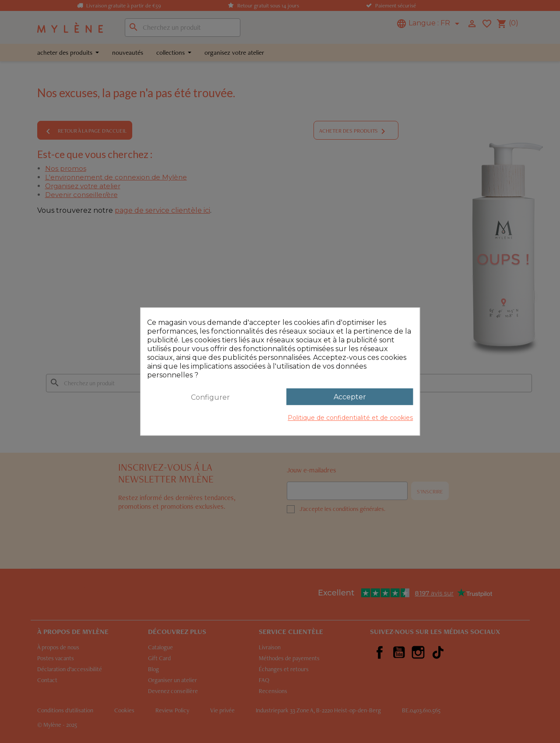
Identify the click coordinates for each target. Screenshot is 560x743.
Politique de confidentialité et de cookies (350, 418)
